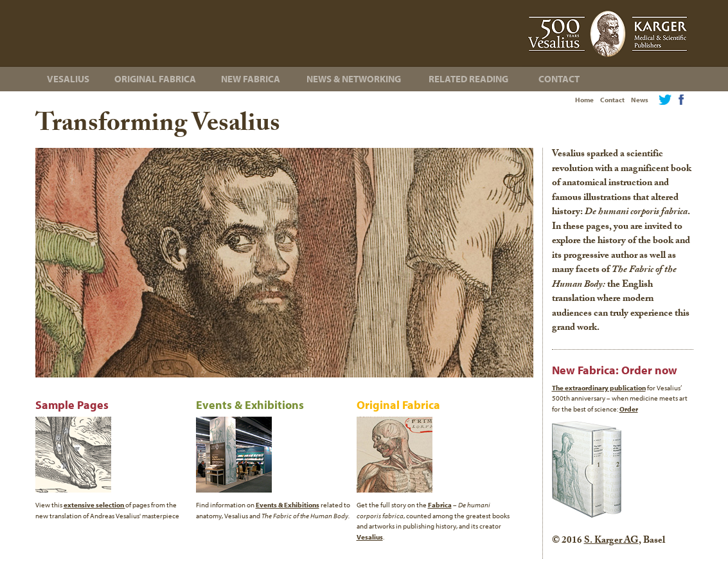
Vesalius (68, 79)
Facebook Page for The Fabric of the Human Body (681, 100)
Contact (612, 100)
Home (584, 100)
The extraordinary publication (599, 388)
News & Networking (354, 79)
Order (629, 409)
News (640, 100)
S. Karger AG (611, 541)
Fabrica (440, 505)
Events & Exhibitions (288, 505)
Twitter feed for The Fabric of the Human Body (665, 100)
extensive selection (94, 505)
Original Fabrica (155, 79)
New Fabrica (251, 79)
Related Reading (468, 79)
